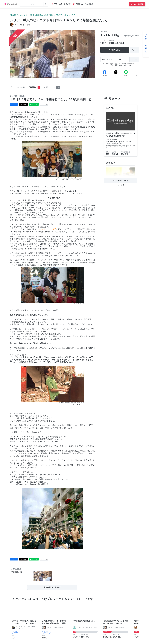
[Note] (136, 72)
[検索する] (46, 4)
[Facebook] (105, 72)
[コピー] (134, 59)
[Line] (126, 72)
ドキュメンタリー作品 (47, 229)
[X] (116, 72)
